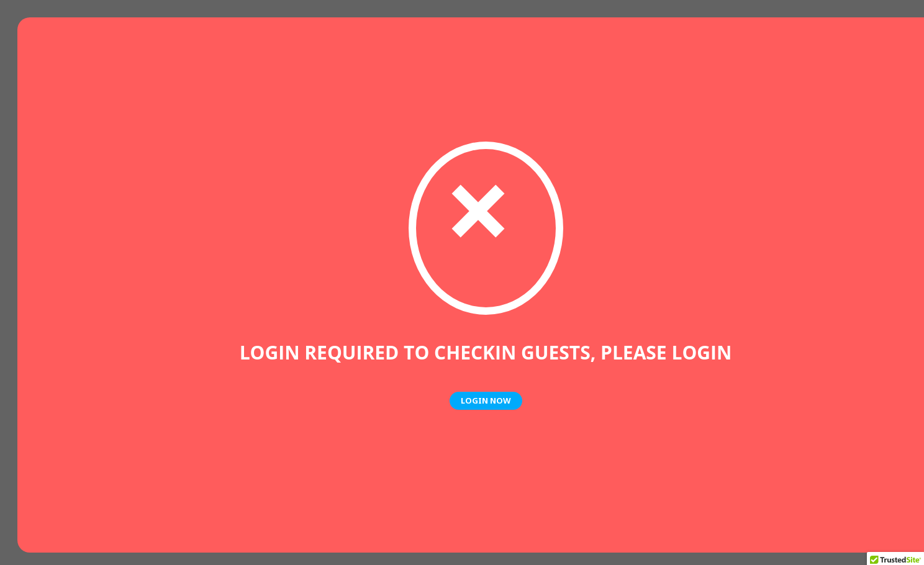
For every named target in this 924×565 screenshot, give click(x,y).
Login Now (486, 400)
